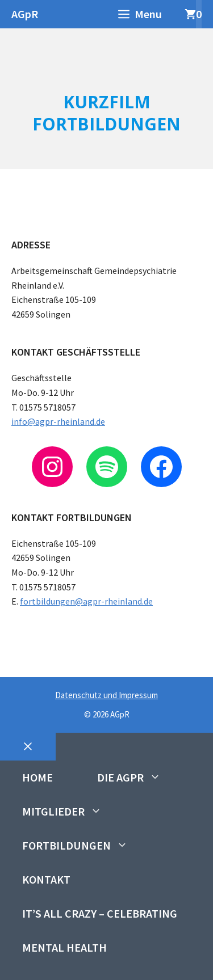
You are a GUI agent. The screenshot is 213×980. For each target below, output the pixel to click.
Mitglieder (73, 812)
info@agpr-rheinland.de (58, 421)
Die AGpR (140, 778)
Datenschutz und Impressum (106, 695)
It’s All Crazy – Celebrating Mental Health (100, 930)
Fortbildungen (86, 846)
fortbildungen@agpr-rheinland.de (86, 601)
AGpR (25, 14)
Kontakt (46, 879)
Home (37, 777)
